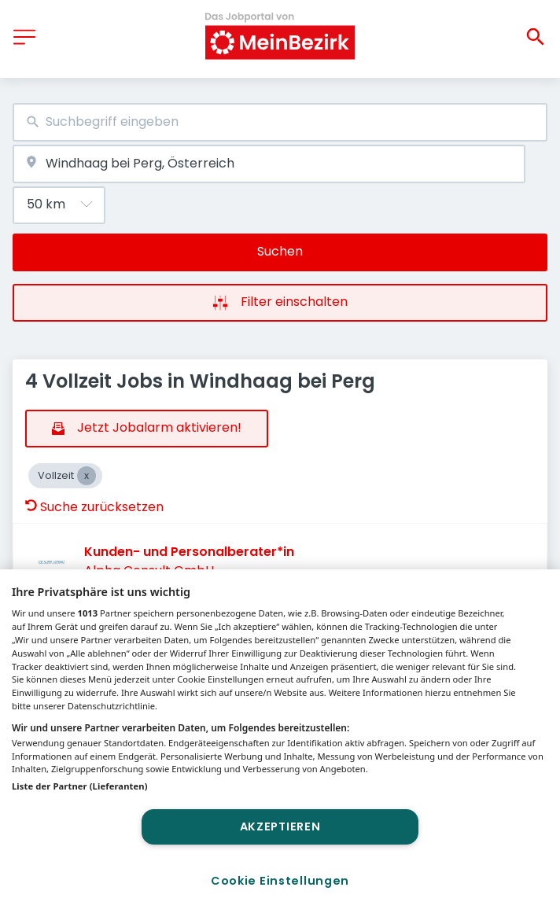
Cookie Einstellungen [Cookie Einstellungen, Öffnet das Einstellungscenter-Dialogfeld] (280, 881)
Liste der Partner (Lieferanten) (80, 786)
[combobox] (280, 122)
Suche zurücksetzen (94, 507)
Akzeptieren (280, 826)
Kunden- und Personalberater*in (189, 552)
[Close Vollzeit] (87, 476)
